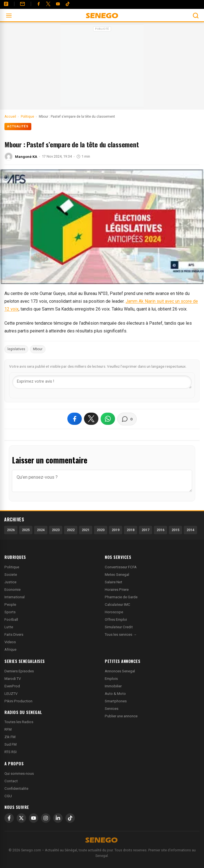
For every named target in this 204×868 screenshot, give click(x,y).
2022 (71, 530)
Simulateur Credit (119, 627)
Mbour (38, 349)
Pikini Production (18, 701)
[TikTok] (70, 818)
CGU (8, 796)
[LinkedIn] (58, 818)
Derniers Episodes (19, 671)
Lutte (9, 627)
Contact (11, 781)
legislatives (16, 349)
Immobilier (113, 686)
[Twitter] (48, 4)
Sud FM (11, 744)
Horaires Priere (117, 590)
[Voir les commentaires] (127, 419)
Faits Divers (14, 634)
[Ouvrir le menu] (9, 16)
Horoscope (114, 612)
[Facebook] (39, 4)
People (10, 605)
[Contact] (22, 4)
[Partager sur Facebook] (75, 419)
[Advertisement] (102, 68)
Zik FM (10, 737)
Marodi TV (13, 679)
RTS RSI (11, 752)
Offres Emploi (116, 620)
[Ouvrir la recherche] (196, 16)
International (15, 597)
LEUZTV (11, 694)
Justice (10, 582)
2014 (190, 530)
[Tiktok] (68, 4)
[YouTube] (58, 4)
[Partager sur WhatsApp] (108, 419)
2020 (101, 530)
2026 (11, 530)
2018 (131, 530)
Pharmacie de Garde (121, 597)
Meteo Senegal (117, 575)
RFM (8, 729)
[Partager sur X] (91, 419)
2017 (146, 530)
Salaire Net (114, 582)
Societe (11, 575)
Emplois (111, 679)
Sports (10, 612)
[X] (21, 818)
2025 (26, 530)
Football (11, 620)
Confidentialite (16, 788)
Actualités (18, 126)
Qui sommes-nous (19, 774)
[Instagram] (46, 818)
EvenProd (12, 686)
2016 (160, 530)
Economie (12, 590)
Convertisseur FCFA (121, 567)
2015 (175, 530)
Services (112, 709)
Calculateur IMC (118, 605)
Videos (10, 642)
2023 (56, 530)
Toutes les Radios (19, 722)
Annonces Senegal (120, 671)
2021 (86, 530)
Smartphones (116, 701)
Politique (12, 567)
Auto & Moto (115, 694)
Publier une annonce (121, 716)
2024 (41, 530)
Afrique (10, 649)
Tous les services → (121, 634)
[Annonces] (6, 4)
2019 (116, 530)
